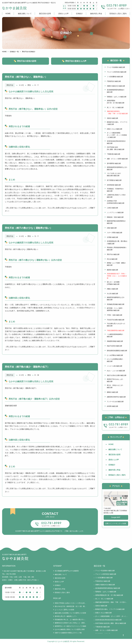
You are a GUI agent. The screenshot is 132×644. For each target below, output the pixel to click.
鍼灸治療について (25, 14)
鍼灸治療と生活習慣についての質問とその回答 (70, 613)
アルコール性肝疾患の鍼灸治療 (117, 72)
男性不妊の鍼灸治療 (113, 254)
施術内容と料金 (96, 14)
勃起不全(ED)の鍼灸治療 (114, 346)
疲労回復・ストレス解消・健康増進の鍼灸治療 (115, 309)
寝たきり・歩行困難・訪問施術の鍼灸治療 (114, 283)
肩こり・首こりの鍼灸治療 (115, 107)
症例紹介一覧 (14, 52)
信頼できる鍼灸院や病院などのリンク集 (68, 633)
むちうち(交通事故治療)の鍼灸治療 (115, 360)
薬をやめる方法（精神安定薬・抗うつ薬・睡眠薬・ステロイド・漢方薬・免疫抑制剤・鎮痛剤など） (71, 606)
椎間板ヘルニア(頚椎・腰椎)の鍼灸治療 (116, 264)
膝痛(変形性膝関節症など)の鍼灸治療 (116, 298)
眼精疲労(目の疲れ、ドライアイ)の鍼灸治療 (117, 123)
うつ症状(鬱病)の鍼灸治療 (115, 77)
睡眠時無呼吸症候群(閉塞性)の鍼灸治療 (116, 222)
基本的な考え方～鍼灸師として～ (66, 616)
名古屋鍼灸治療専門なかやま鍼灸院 (67, 571)
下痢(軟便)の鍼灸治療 (113, 154)
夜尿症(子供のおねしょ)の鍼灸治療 (115, 380)
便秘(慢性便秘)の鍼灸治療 (115, 341)
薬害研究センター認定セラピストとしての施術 (70, 626)
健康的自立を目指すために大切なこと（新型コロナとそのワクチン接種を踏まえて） (71, 623)
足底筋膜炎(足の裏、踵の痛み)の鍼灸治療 (117, 242)
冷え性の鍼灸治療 (112, 294)
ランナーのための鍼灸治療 (115, 402)
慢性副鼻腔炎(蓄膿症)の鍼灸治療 (117, 351)
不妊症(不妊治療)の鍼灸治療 (116, 320)
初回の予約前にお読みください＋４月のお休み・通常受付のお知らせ (71, 603)
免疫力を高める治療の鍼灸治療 (117, 375)
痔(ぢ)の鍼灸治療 (112, 259)
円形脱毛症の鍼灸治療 (114, 81)
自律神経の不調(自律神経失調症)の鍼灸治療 (116, 202)
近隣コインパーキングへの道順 (116, 523)
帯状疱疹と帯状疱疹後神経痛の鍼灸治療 (117, 249)
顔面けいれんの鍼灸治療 (114, 129)
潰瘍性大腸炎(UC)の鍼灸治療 (116, 86)
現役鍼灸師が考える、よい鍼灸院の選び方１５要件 (71, 620)
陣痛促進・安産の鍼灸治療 (115, 217)
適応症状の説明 (45, 14)
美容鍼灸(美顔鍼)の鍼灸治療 (116, 304)
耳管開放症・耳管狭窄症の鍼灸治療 (115, 190)
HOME (8, 14)
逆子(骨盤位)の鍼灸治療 (114, 180)
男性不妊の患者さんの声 (76, 61)
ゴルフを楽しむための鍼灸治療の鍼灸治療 (114, 174)
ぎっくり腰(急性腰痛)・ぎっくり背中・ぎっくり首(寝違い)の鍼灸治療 (117, 135)
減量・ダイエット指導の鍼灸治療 (117, 159)
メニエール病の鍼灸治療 (114, 366)
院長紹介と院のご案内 (118, 14)
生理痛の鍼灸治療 (112, 237)
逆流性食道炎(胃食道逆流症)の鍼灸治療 (116, 142)
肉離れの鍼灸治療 (112, 289)
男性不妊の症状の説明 (27, 61)
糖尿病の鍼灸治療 (112, 270)
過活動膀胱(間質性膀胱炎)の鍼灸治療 (116, 91)
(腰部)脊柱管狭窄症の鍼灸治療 (116, 397)
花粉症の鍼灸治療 (112, 118)
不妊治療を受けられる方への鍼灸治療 (116, 325)
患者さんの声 (63, 14)
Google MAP (116, 517)
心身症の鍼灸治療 (112, 208)
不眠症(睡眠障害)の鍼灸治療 (116, 330)
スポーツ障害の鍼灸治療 (114, 233)
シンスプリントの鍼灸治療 (115, 212)
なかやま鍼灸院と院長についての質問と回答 (70, 629)
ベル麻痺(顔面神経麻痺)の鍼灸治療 (115, 335)
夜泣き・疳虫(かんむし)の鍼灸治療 (115, 386)
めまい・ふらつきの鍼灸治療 (116, 371)
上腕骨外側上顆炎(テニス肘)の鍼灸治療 (116, 196)
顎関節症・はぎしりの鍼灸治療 (117, 97)
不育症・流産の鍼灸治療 (114, 315)
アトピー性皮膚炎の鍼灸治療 (116, 67)
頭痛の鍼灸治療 (112, 228)
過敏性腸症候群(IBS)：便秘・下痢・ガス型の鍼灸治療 (117, 112)
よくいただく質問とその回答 (65, 610)
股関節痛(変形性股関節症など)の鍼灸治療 (117, 168)
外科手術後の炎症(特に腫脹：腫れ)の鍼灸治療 (116, 148)
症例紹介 (79, 14)
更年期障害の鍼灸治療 (114, 163)
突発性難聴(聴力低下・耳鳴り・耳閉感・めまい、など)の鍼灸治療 (117, 276)
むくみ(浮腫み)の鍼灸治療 (115, 355)
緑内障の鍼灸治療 (112, 406)
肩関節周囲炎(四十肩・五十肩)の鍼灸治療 (116, 102)
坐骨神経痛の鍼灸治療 (114, 185)
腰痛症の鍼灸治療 (112, 392)
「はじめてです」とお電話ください (51, 526)
